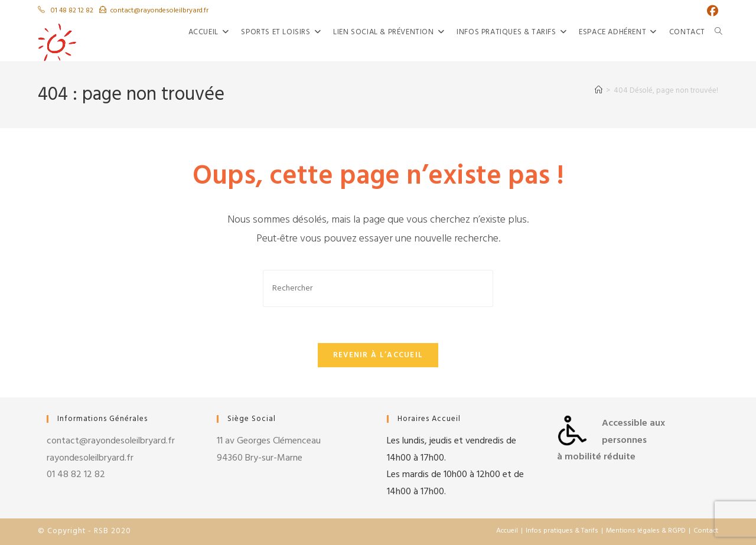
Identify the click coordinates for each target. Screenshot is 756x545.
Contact (706, 531)
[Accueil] (599, 91)
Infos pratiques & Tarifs (562, 531)
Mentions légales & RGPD (646, 531)
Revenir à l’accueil (378, 355)
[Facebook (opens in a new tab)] (710, 12)
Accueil (507, 531)
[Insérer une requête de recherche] (378, 288)
